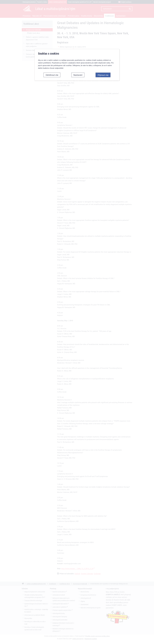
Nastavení (78, 79)
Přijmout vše (103, 79)
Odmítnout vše (52, 79)
